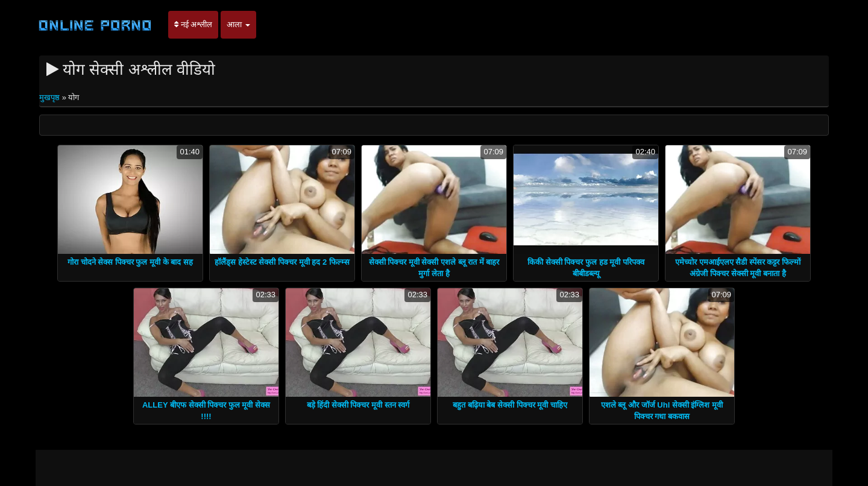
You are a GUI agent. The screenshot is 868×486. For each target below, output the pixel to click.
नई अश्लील (193, 24)
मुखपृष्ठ (51, 97)
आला (238, 24)
